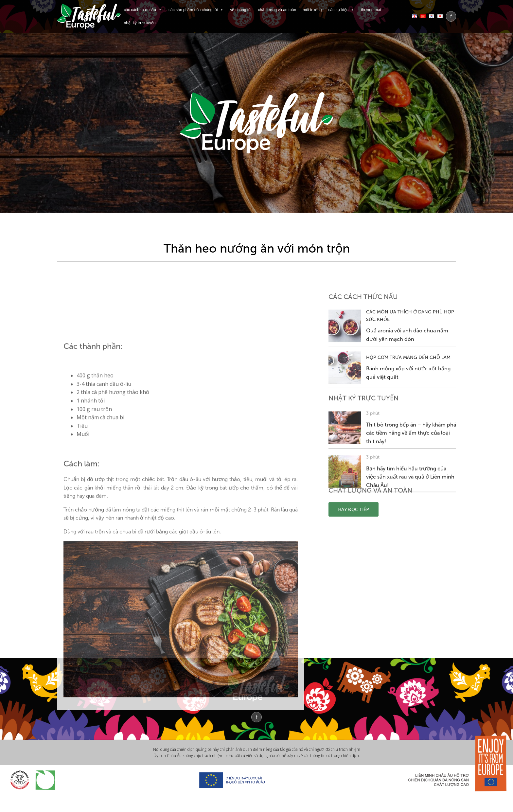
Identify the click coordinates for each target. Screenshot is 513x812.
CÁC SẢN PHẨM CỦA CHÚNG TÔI (196, 10)
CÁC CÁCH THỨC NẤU (143, 10)
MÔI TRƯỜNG (312, 10)
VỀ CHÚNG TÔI (241, 10)
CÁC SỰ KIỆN (342, 10)
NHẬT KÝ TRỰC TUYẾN (140, 23)
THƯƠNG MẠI (371, 10)
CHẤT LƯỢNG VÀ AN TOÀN (277, 10)
